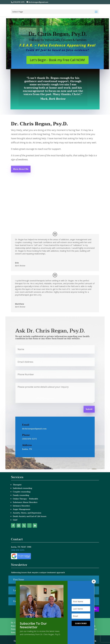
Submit (89, 409)
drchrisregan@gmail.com (34, 429)
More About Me (21, 169)
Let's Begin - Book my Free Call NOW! (58, 60)
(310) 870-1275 (19, 2)
